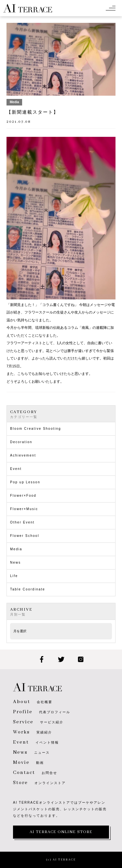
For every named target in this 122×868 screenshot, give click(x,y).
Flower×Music (24, 509)
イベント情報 (36, 742)
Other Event (22, 522)
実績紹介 (33, 732)
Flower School (25, 536)
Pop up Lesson (25, 482)
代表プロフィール (42, 712)
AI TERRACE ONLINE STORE (61, 832)
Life (14, 576)
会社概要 (33, 702)
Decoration (21, 442)
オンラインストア (39, 783)
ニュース (31, 753)
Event (16, 469)
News (15, 563)
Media (16, 549)
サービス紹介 (38, 722)
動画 (28, 763)
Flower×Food (23, 496)
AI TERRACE (28, 8)
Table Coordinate (28, 589)
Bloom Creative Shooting (36, 429)
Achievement (23, 455)
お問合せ (35, 773)
